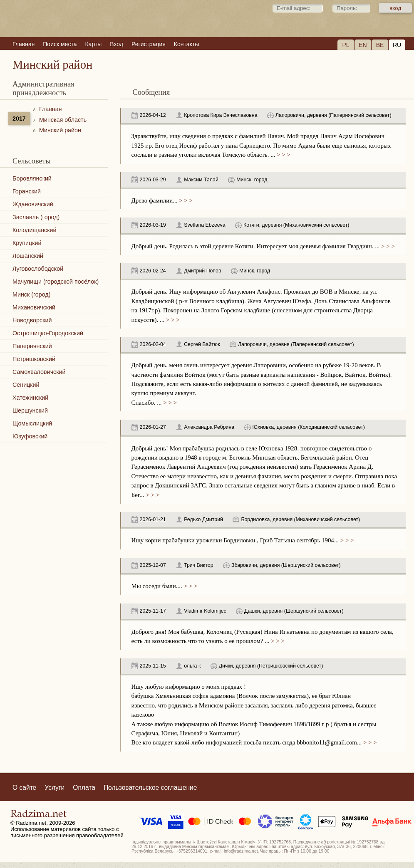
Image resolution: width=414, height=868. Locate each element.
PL (346, 45)
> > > (283, 155)
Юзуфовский (30, 436)
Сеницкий (26, 385)
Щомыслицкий (32, 423)
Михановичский (34, 307)
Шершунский (30, 411)
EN (363, 45)
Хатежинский (30, 398)
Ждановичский (33, 204)
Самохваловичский (39, 372)
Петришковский (34, 359)
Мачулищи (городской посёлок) (56, 282)
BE (380, 45)
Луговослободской (38, 269)
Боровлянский (32, 178)
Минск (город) (31, 294)
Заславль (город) (36, 217)
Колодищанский (34, 230)
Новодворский (32, 320)
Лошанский (28, 256)
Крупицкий (27, 243)
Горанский (27, 191)
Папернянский (32, 346)
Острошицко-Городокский (48, 333)
